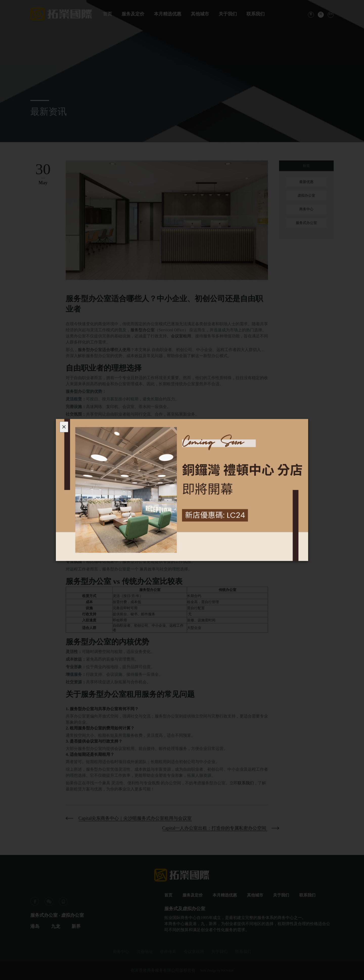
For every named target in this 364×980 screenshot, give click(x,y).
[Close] (64, 427)
